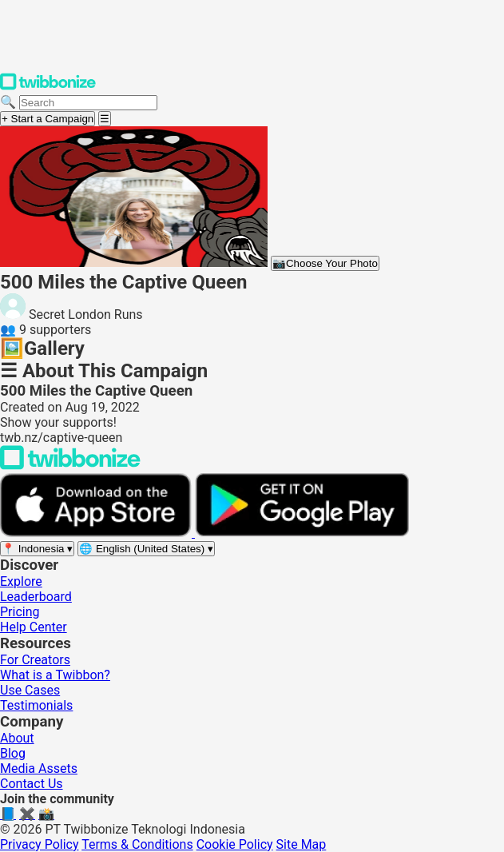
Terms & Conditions (137, 844)
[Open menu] (105, 119)
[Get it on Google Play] (302, 533)
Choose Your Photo (325, 263)
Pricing (20, 612)
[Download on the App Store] (97, 533)
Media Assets (39, 768)
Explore (21, 581)
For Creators (35, 660)
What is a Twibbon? (55, 675)
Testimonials (36, 705)
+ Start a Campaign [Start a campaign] (48, 119)
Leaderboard (36, 597)
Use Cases (30, 690)
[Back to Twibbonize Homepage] (70, 466)
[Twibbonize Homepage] (48, 87)
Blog (13, 753)
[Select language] (146, 549)
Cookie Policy (235, 844)
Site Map (302, 844)
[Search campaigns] (88, 103)
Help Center (34, 627)
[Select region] (37, 549)
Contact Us (32, 784)
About (17, 738)
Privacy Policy (40, 844)
